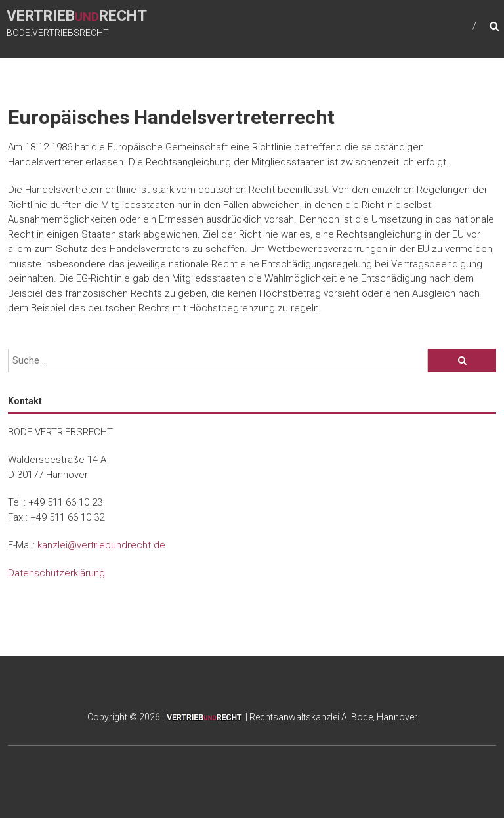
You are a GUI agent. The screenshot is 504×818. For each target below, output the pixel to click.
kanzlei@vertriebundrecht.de (101, 545)
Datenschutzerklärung (56, 573)
